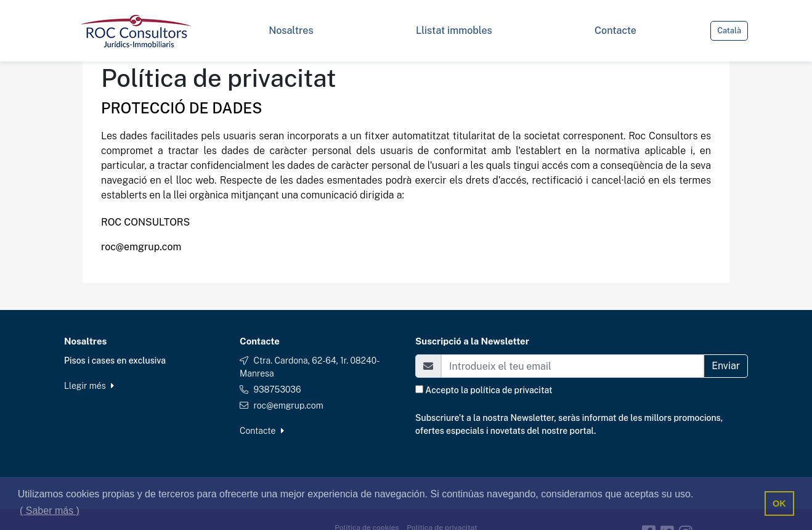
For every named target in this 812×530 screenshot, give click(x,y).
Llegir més (89, 386)
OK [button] (779, 503)
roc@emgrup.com (288, 406)
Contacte (262, 431)
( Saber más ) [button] (50, 511)
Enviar (726, 366)
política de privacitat (511, 390)
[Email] (572, 366)
